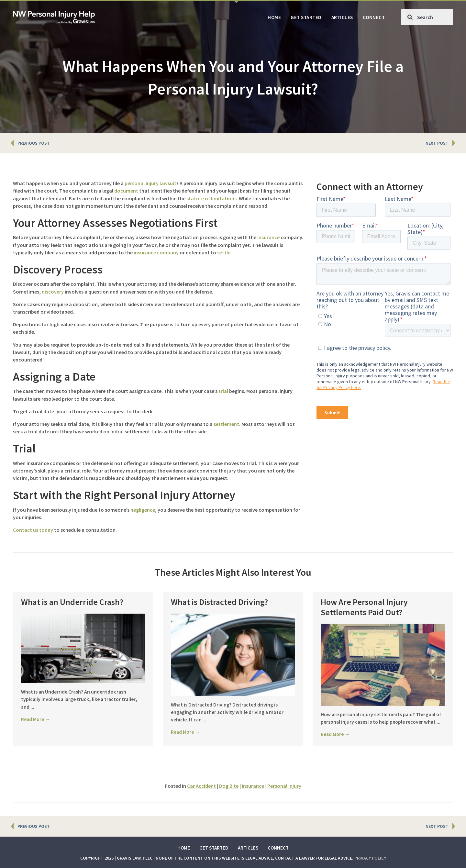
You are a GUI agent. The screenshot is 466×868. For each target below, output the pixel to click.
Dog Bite (229, 786)
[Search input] (427, 17)
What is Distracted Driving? (219, 602)
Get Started (214, 848)
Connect (278, 848)
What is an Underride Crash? (72, 602)
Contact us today (33, 530)
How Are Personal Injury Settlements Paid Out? (364, 607)
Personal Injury (284, 786)
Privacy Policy (370, 858)
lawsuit (168, 183)
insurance (268, 237)
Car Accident (201, 786)
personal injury (142, 183)
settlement (226, 424)
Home (184, 848)
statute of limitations (211, 198)
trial (223, 391)
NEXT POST (437, 143)
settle (224, 252)
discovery (53, 292)
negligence (143, 510)
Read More (36, 719)
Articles (248, 848)
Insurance (253, 786)
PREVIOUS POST (34, 143)
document (126, 191)
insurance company (156, 252)
